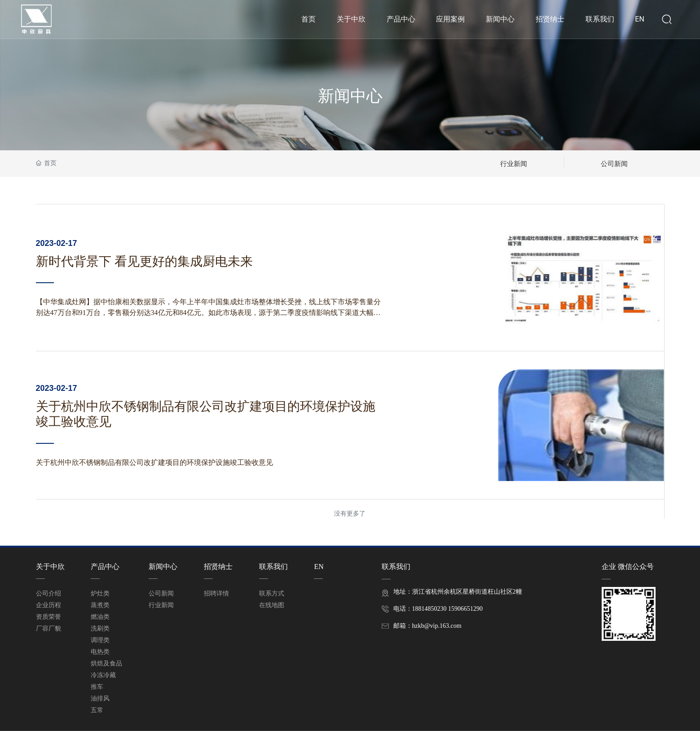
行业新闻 (514, 163)
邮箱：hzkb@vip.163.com (427, 626)
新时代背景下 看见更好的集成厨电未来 (144, 261)
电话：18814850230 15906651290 (438, 609)
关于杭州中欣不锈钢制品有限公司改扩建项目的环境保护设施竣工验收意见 (154, 462)
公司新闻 (614, 163)
